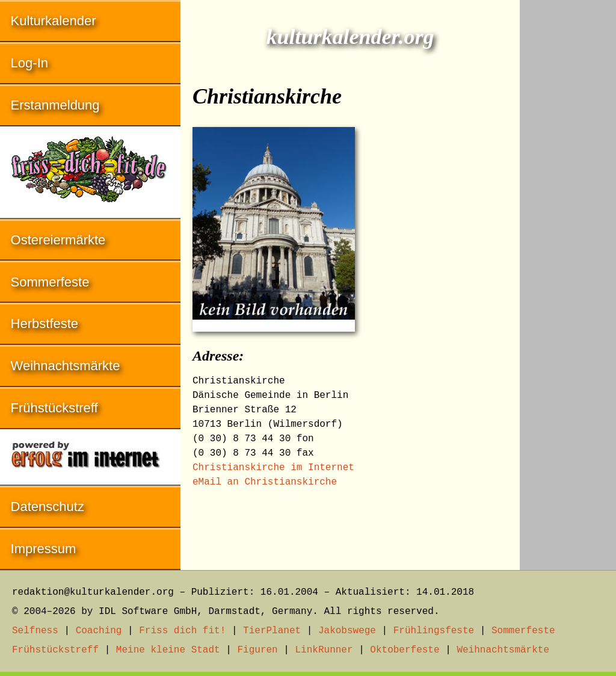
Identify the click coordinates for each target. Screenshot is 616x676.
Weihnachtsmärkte (66, 366)
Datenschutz (48, 507)
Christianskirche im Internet (273, 468)
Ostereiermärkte (58, 240)
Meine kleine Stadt (168, 650)
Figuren (257, 650)
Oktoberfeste (405, 650)
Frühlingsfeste (434, 631)
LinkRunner (324, 650)
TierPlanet (272, 631)
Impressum (44, 549)
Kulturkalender (54, 21)
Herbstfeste (45, 324)
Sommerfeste (50, 282)
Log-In (29, 63)
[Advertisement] (568, 181)
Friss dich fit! (182, 631)
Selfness (35, 631)
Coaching (99, 631)
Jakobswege (347, 631)
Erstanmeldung (55, 105)
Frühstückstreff (54, 408)
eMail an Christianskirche (265, 482)
